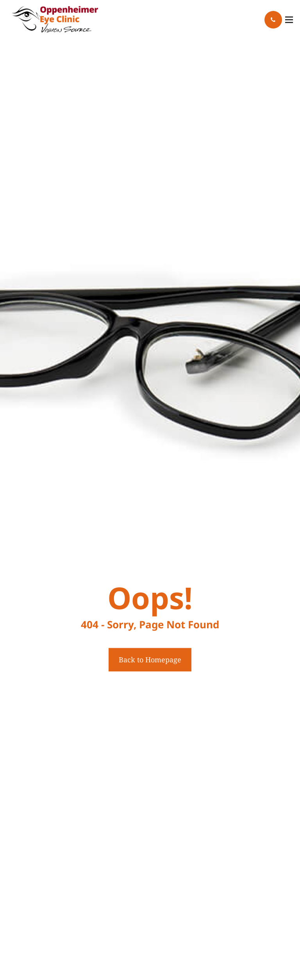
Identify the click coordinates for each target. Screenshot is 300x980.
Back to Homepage (150, 660)
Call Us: (273, 20)
